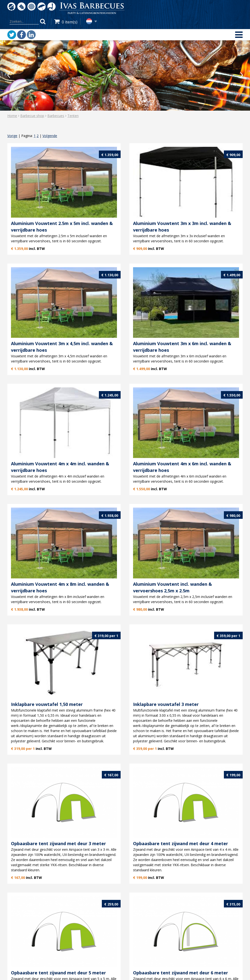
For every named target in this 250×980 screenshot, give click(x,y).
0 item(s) (70, 22)
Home (12, 116)
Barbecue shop (32, 116)
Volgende (50, 136)
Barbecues (56, 116)
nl (89, 21)
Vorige (12, 136)
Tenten (73, 116)
